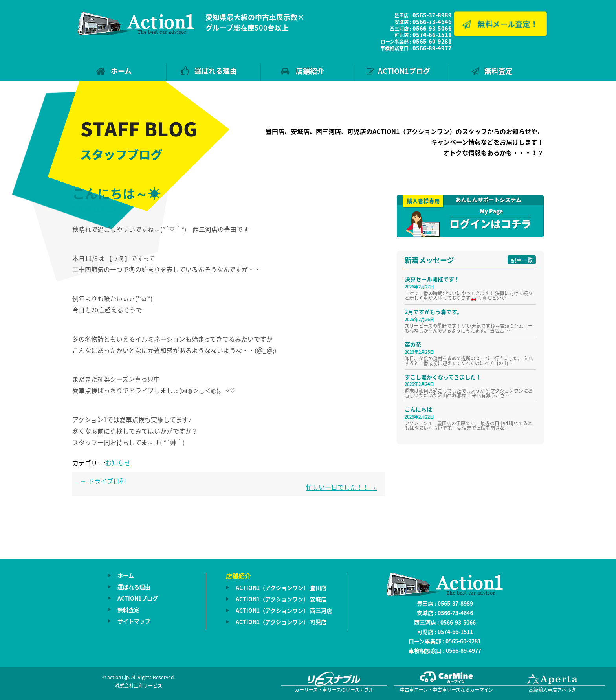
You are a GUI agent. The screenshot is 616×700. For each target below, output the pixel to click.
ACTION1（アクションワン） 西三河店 (284, 610)
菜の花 (413, 344)
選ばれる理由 (216, 71)
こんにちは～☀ (116, 193)
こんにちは (418, 409)
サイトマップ (134, 621)
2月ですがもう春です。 (434, 312)
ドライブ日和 (103, 481)
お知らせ (118, 463)
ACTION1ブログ (404, 71)
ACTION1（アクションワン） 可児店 (281, 622)
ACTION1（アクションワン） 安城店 (281, 599)
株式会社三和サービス (139, 686)
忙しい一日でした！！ (341, 487)
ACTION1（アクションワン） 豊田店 (281, 588)
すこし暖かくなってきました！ (443, 377)
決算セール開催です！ (432, 279)
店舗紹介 (310, 71)
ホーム (121, 71)
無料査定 (499, 71)
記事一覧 (522, 260)
